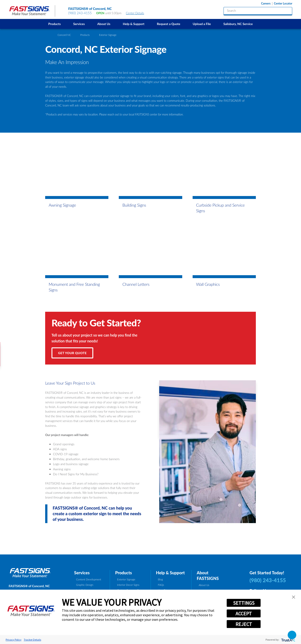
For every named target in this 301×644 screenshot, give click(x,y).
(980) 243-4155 (80, 13)
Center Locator (283, 4)
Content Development (89, 579)
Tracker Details (32, 640)
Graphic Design (85, 585)
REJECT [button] (244, 624)
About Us (104, 24)
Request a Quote (169, 24)
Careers (266, 4)
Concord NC (64, 35)
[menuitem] (54, 24)
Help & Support (134, 24)
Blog (160, 579)
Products (55, 24)
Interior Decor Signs (128, 585)
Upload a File (202, 24)
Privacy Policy (14, 640)
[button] (294, 597)
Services (79, 24)
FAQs (161, 585)
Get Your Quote (72, 353)
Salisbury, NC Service (238, 24)
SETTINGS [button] (244, 603)
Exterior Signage (126, 579)
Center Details (137, 13)
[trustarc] (288, 640)
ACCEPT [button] (244, 614)
